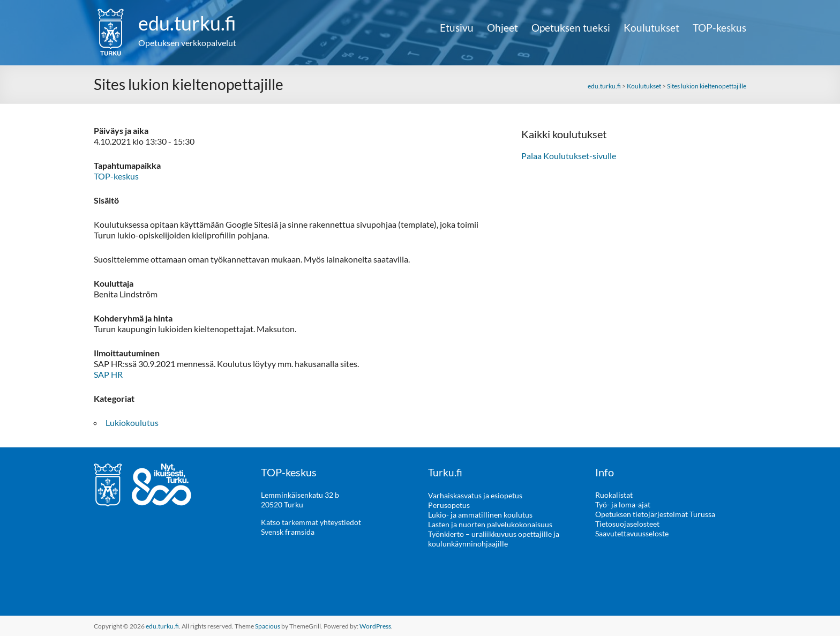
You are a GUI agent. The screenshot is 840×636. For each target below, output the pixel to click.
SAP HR (108, 374)
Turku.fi (445, 472)
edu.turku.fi (187, 23)
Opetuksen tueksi (571, 28)
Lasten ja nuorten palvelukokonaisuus (490, 524)
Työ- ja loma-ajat (623, 504)
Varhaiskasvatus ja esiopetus (475, 495)
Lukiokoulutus (132, 422)
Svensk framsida (288, 532)
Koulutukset (651, 28)
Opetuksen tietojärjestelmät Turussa (655, 514)
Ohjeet (502, 28)
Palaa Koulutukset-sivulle (569, 156)
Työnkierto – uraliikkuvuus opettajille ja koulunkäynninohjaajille (494, 538)
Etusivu (457, 28)
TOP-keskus (719, 28)
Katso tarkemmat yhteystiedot (311, 522)
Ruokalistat (614, 495)
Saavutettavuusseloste (632, 533)
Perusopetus (449, 504)
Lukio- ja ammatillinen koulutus (480, 514)
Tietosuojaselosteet (627, 524)
